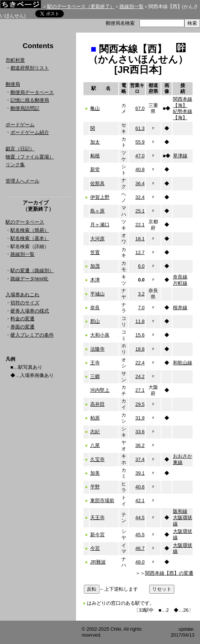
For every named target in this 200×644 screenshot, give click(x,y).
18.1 (140, 239)
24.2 (140, 376)
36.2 (140, 445)
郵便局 (13, 84)
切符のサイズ (25, 303)
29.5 (140, 404)
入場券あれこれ (22, 295)
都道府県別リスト (30, 68)
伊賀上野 (100, 197)
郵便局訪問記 (25, 108)
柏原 (95, 418)
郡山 (95, 321)
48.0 (140, 562)
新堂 (95, 169)
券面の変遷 (22, 327)
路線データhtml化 (29, 279)
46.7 (140, 548)
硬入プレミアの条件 (32, 335)
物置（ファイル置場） (30, 157)
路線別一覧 (132, 6)
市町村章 (15, 60)
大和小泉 (100, 335)
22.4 (140, 363)
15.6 (140, 335)
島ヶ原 (97, 211)
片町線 (180, 283)
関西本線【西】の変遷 (169, 573)
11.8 (140, 321)
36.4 (140, 183)
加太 (95, 142)
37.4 (140, 459)
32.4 (140, 197)
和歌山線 (183, 363)
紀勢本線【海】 (183, 114)
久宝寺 (97, 459)
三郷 (95, 376)
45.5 (140, 535)
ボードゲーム (20, 125)
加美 (95, 473)
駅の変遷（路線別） (32, 271)
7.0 (141, 308)
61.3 (140, 128)
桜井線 (180, 308)
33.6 (140, 432)
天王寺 (97, 518)
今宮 (95, 548)
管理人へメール (22, 181)
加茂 (95, 266)
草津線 (180, 156)
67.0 (140, 108)
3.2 (141, 294)
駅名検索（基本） (30, 238)
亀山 (95, 108)
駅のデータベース (25, 222)
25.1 (140, 211)
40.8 (140, 169)
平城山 (97, 294)
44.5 (140, 518)
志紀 (95, 432)
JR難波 (98, 562)
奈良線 (180, 277)
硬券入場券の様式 (30, 311)
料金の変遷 (22, 319)
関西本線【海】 (183, 102)
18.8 (140, 349)
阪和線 (180, 511)
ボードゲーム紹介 (30, 132)
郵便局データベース (32, 92)
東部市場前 (102, 500)
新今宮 (97, 535)
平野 (95, 487)
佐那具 (97, 183)
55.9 (140, 142)
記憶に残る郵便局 (30, 100)
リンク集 (15, 165)
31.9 (140, 418)
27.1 (140, 390)
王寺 (95, 363)
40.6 (140, 487)
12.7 (140, 252)
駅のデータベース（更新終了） (81, 6)
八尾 (95, 445)
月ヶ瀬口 (100, 225)
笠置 (95, 252)
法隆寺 (97, 349)
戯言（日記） (20, 149)
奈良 (95, 308)
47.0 (140, 156)
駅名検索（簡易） (30, 230)
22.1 (140, 225)
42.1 (140, 500)
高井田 (97, 404)
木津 (95, 280)
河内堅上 (100, 390)
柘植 (95, 156)
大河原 (97, 239)
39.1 (140, 473)
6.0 (141, 266)
